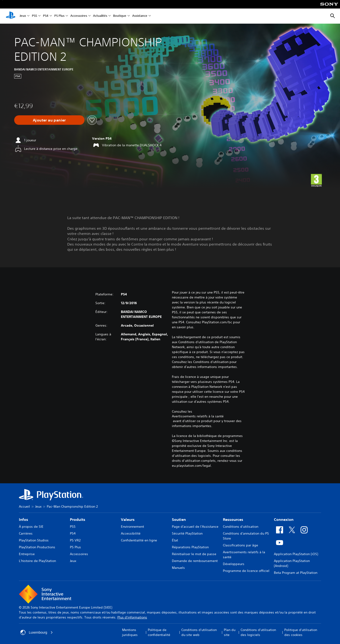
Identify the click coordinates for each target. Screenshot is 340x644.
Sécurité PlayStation (187, 533)
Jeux (23, 16)
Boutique (120, 16)
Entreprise (27, 554)
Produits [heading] (78, 519)
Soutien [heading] (179, 519)
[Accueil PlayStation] (11, 16)
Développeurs (234, 564)
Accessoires (79, 16)
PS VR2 (75, 540)
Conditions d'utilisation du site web (199, 632)
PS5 (34, 16)
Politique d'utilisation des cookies (301, 632)
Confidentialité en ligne (139, 540)
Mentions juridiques (130, 632)
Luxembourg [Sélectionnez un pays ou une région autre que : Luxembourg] (37, 632)
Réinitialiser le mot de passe (194, 554)
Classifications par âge (240, 545)
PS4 (46, 16)
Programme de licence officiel (246, 571)
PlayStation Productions (37, 547)
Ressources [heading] (233, 519)
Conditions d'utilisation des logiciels (258, 632)
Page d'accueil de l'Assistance (195, 527)
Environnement (132, 527)
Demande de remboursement (195, 561)
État (175, 540)
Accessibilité (131, 533)
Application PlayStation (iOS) (296, 554)
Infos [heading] (23, 519)
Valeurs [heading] (128, 519)
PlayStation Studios (34, 540)
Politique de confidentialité (159, 632)
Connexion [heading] (284, 519)
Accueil (24, 506)
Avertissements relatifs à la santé (198, 416)
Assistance (140, 16)
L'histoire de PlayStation (37, 561)
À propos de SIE (31, 527)
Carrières (26, 533)
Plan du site (230, 632)
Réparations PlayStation (190, 547)
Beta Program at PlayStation (296, 573)
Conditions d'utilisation (241, 527)
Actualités (100, 16)
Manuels (178, 568)
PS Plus (59, 16)
